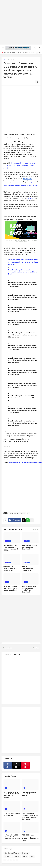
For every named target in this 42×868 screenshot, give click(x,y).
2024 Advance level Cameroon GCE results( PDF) (29, 569)
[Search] (39, 48)
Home (6, 60)
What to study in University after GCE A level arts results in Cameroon (30, 816)
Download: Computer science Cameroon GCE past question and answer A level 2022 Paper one (24, 262)
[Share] (37, 82)
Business (25, 853)
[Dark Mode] (35, 48)
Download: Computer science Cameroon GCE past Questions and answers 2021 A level (23, 272)
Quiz (32, 856)
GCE (28, 513)
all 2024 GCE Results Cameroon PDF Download (29, 547)
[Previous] (37, 53)
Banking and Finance (12, 853)
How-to (17, 856)
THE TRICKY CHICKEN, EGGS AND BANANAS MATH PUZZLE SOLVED (11, 795)
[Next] (40, 53)
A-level (12, 60)
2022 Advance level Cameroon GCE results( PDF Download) (29, 589)
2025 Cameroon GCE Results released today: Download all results (11, 548)
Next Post (36, 648)
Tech (6, 860)
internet (14, 860)
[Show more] (32, 520)
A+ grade (31, 198)
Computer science (20, 513)
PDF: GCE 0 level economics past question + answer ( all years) (30, 838)
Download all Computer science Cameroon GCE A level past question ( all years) (19, 165)
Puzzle (25, 856)
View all (36, 529)
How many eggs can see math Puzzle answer (19, 53)
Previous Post (8, 648)
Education (8, 856)
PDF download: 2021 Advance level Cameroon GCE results (12, 837)
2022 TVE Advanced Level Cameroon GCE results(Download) (11, 588)
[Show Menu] (3, 48)
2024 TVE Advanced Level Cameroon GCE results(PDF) (11, 569)
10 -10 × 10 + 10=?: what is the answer (12, 814)
